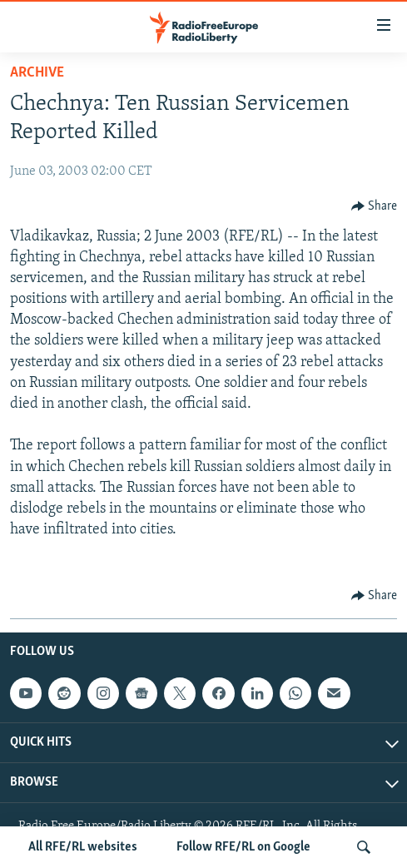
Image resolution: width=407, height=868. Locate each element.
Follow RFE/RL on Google (243, 847)
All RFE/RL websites (83, 847)
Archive (37, 73)
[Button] (375, 206)
